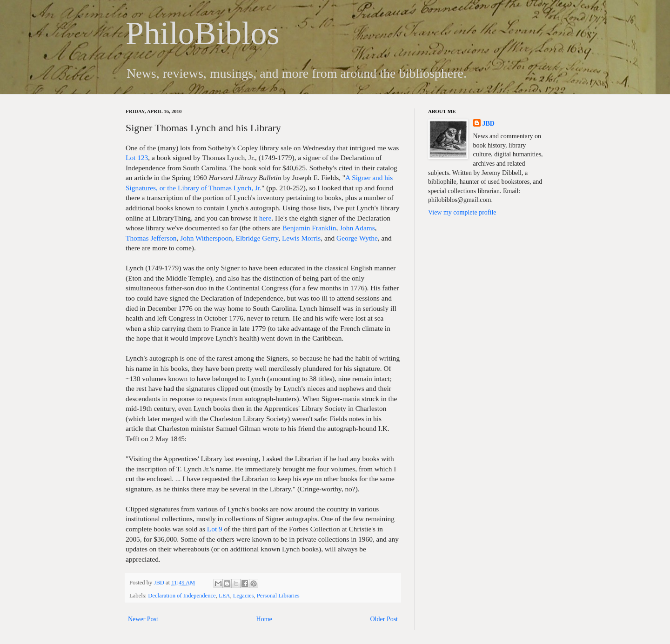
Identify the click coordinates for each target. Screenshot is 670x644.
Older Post (384, 619)
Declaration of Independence (182, 596)
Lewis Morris (301, 238)
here (265, 218)
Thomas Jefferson (151, 238)
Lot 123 (137, 158)
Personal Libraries (278, 596)
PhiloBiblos (203, 33)
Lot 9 (215, 529)
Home (264, 619)
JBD (160, 583)
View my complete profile (462, 212)
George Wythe (357, 238)
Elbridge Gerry (257, 238)
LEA (224, 596)
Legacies (244, 596)
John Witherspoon (206, 238)
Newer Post (143, 619)
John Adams (357, 228)
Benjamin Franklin (309, 228)
